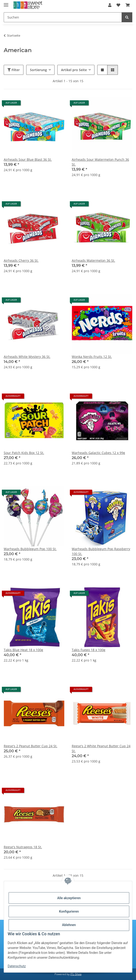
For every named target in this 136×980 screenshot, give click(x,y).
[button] (110, 5)
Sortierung (38, 70)
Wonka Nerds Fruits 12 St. (92, 357)
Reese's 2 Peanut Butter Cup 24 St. (31, 746)
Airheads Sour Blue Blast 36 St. (28, 159)
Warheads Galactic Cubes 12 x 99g (98, 453)
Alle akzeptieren (69, 898)
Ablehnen (69, 925)
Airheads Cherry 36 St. (21, 260)
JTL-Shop (76, 974)
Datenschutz (17, 966)
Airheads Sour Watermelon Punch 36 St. (100, 162)
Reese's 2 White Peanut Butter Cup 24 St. (101, 748)
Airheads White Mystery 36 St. (27, 357)
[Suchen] (63, 17)
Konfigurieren (69, 911)
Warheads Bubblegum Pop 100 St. (30, 549)
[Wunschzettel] (118, 5)
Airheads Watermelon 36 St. (93, 260)
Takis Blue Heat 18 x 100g (23, 650)
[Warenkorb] (128, 5)
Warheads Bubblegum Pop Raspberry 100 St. (101, 551)
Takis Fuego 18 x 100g (89, 650)
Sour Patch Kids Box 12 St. (24, 453)
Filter (14, 70)
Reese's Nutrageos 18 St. (23, 847)
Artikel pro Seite (74, 70)
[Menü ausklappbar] (6, 3)
